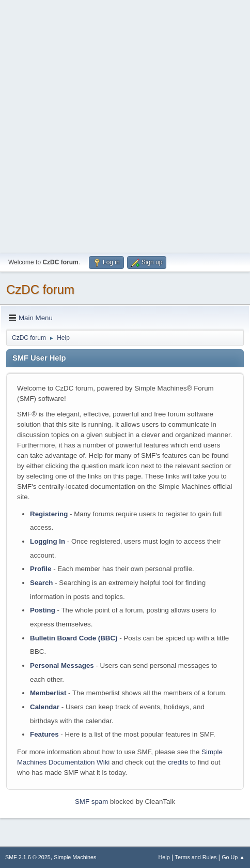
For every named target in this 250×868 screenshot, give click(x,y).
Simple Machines (75, 857)
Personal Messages (62, 665)
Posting (43, 610)
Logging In (48, 541)
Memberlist (48, 693)
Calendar (45, 707)
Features (44, 734)
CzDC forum (40, 289)
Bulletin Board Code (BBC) (74, 638)
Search (41, 583)
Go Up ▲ (233, 857)
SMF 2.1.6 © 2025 (28, 857)
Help (164, 857)
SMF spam (91, 802)
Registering (49, 514)
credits (178, 762)
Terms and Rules (196, 857)
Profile (41, 569)
